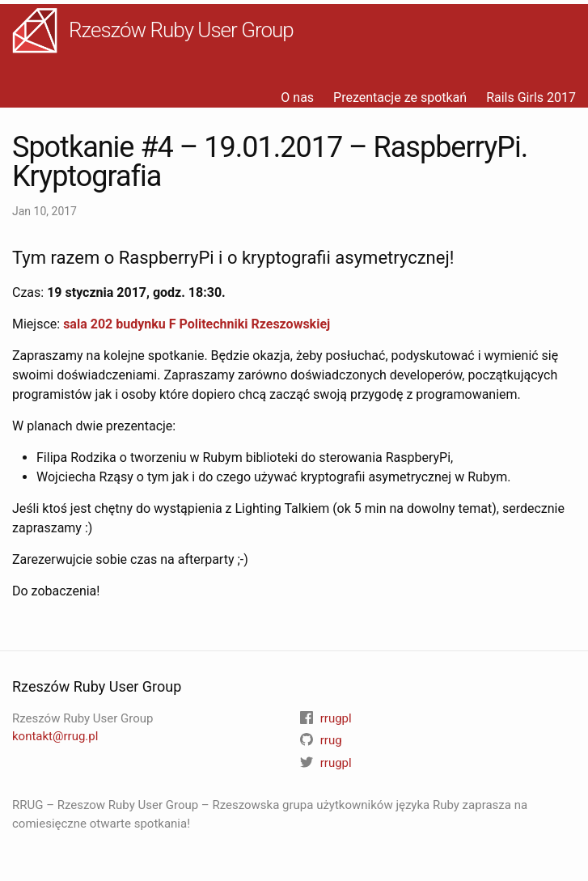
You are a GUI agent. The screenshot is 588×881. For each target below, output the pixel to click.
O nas (297, 97)
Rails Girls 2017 (531, 97)
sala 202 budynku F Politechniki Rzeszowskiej (197, 324)
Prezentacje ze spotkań (400, 97)
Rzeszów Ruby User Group (181, 30)
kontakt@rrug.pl (55, 736)
